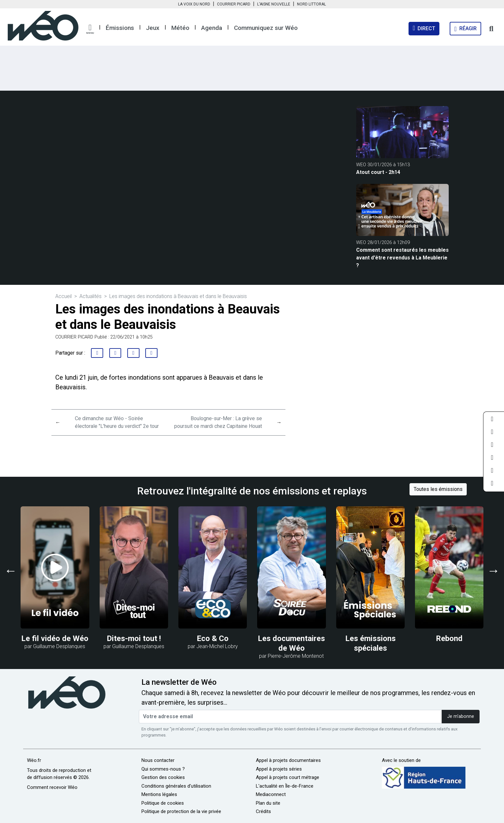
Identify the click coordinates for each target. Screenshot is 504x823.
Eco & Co (213, 638)
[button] (90, 29)
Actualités (90, 296)
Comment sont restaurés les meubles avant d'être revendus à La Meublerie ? (402, 258)
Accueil (63, 296)
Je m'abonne (461, 716)
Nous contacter (158, 760)
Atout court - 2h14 (378, 172)
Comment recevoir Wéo (52, 787)
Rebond (449, 638)
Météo (180, 28)
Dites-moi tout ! (134, 638)
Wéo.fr (34, 760)
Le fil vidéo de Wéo (55, 638)
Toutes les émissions (438, 489)
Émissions (120, 28)
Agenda (212, 28)
